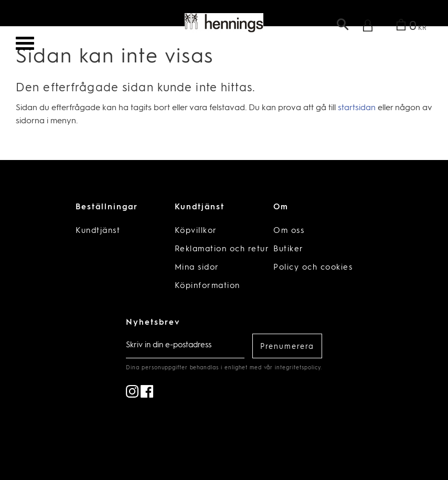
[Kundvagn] (409, 27)
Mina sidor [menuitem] (197, 268)
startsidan (357, 108)
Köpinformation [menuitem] (207, 286)
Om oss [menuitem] (289, 231)
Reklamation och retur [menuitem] (222, 249)
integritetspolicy (297, 368)
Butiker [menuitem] (289, 249)
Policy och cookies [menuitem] (313, 268)
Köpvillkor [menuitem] (196, 231)
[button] (25, 43)
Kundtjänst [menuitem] (98, 231)
